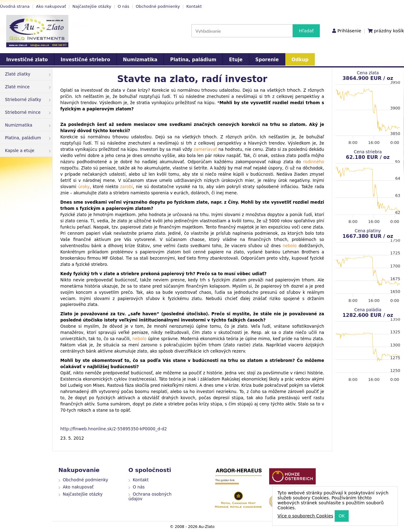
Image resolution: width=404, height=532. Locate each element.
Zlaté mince (28, 87)
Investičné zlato (27, 60)
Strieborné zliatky (28, 100)
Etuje (236, 60)
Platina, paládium (193, 60)
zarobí (127, 187)
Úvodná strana (15, 6)
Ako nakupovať (51, 6)
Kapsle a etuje (28, 151)
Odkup (300, 60)
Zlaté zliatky (28, 74)
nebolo (290, 246)
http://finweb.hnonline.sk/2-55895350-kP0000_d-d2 (114, 429)
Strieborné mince (28, 112)
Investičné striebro (85, 60)
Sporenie (267, 60)
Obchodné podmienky (158, 6)
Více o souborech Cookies (305, 516)
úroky (84, 187)
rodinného (314, 162)
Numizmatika (140, 60)
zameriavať (205, 149)
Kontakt (194, 6)
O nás (124, 6)
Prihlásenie (349, 31)
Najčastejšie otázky (92, 6)
